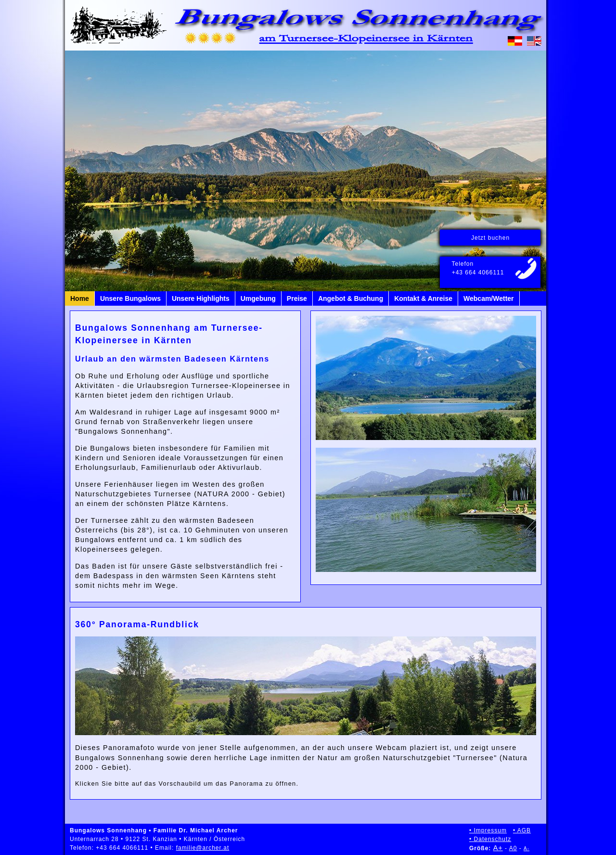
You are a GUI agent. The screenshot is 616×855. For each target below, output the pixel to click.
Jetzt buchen (490, 238)
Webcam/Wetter (489, 298)
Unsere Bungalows (130, 298)
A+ (498, 848)
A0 (513, 848)
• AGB (522, 830)
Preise (297, 298)
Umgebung (258, 298)
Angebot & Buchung (351, 298)
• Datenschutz (490, 839)
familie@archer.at (203, 848)
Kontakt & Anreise (423, 298)
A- (526, 849)
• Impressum (488, 830)
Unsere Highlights (201, 298)
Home (80, 298)
